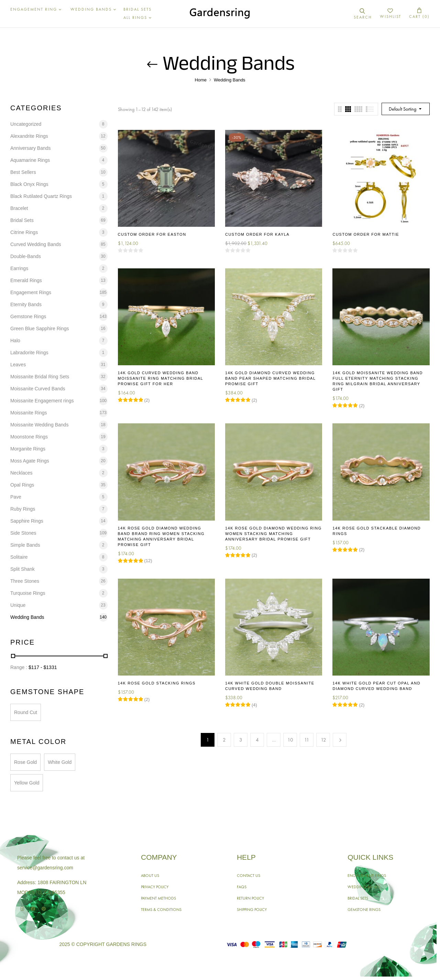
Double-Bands (26, 256)
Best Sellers (23, 172)
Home (201, 80)
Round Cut (26, 712)
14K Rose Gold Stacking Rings (157, 683)
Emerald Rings (26, 280)
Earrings (19, 268)
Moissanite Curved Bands (38, 389)
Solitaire (19, 557)
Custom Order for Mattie (366, 234)
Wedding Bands (27, 617)
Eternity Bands (26, 304)
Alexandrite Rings (29, 136)
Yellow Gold (27, 783)
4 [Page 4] (257, 740)
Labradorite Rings (29, 353)
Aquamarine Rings (30, 160)
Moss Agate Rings (30, 461)
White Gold (60, 762)
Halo (15, 341)
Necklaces (21, 473)
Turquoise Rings (28, 593)
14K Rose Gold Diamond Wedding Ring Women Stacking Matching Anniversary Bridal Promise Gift (273, 534)
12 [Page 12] (323, 740)
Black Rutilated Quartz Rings (41, 196)
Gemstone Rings (28, 316)
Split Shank (23, 569)
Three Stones (25, 581)
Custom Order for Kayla (257, 234)
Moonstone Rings (29, 437)
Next (340, 740)
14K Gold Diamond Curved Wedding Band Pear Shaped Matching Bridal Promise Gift (270, 378)
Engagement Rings (31, 292)
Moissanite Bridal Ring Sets (40, 377)
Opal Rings (22, 485)
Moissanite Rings (29, 413)
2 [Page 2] (224, 740)
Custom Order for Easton (152, 234)
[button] (419, 14)
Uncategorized (26, 124)
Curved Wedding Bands (36, 244)
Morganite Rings (28, 449)
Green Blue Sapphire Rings (40, 328)
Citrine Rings (24, 232)
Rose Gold (25, 762)
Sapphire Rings (27, 521)
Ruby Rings (23, 509)
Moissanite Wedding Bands (39, 425)
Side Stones (23, 533)
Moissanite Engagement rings (42, 401)
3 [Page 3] (241, 740)
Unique (18, 605)
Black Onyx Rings (29, 184)
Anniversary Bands (31, 148)
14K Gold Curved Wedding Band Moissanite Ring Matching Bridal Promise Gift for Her (161, 378)
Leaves (18, 365)
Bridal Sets (22, 220)
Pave (16, 497)
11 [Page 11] (307, 740)
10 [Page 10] (290, 740)
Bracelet (19, 208)
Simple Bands (25, 545)
